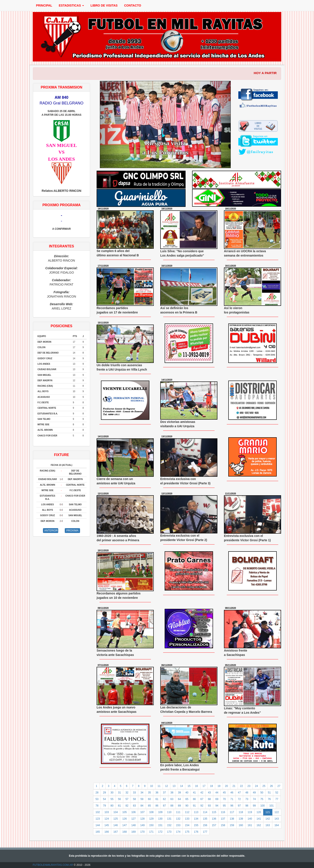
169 (133, 832)
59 (142, 799)
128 (142, 819)
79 (104, 806)
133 (187, 819)
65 (187, 799)
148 (133, 825)
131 (169, 819)
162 (259, 825)
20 (226, 786)
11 (159, 786)
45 (224, 793)
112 (187, 812)
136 (214, 819)
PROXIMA (72, 531)
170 (142, 832)
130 (160, 819)
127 (133, 819)
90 (187, 806)
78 (97, 806)
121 (268, 812)
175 (187, 832)
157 (214, 825)
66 (194, 799)
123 (98, 819)
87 (164, 806)
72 (239, 799)
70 (224, 799)
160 (241, 825)
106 (133, 812)
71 (232, 799)
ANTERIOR (51, 531)
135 (205, 819)
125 (116, 819)
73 (247, 799)
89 (179, 806)
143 (277, 819)
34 (142, 793)
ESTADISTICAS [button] (71, 5)
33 (134, 793)
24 (256, 786)
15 (189, 786)
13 (174, 786)
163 (268, 825)
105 (125, 812)
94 (217, 806)
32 (127, 793)
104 (116, 812)
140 (250, 819)
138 (232, 819)
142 (268, 819)
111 (178, 812)
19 (219, 786)
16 (196, 786)
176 (196, 832)
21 (234, 786)
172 (160, 832)
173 (169, 832)
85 (149, 806)
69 (217, 799)
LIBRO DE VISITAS (104, 5)
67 (202, 799)
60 (149, 799)
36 (157, 793)
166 (107, 832)
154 (187, 825)
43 (209, 793)
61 (157, 799)
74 (254, 799)
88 (172, 806)
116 (223, 812)
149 (142, 825)
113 (196, 812)
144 (98, 825)
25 (264, 786)
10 (151, 786)
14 (182, 786)
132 (178, 819)
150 (151, 825)
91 (194, 806)
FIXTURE (61, 455)
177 (205, 832)
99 (254, 806)
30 (112, 793)
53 (97, 799)
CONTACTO (133, 5)
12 (166, 786)
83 (134, 806)
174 (178, 832)
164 (277, 825)
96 (232, 806)
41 (194, 793)
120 (259, 812)
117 (232, 812)
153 (178, 825)
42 (202, 793)
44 (217, 793)
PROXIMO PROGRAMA (61, 205)
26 (271, 786)
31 (119, 793)
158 (223, 825)
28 (97, 793)
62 (164, 799)
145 (107, 825)
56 (119, 799)
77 (277, 799)
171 (151, 832)
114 (205, 812)
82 (127, 806)
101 (271, 806)
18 (211, 786)
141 (259, 819)
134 (196, 819)
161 (250, 825)
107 (142, 812)
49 (254, 793)
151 (160, 825)
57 (127, 799)
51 (269, 793)
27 (279, 786)
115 (214, 812)
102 (98, 812)
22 (241, 786)
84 (142, 806)
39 (179, 793)
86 (157, 806)
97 (239, 806)
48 (247, 793)
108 (151, 812)
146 (116, 825)
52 (277, 793)
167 (116, 832)
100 (263, 806)
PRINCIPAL (44, 5)
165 (98, 832)
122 (277, 812)
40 (187, 793)
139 (241, 819)
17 (204, 786)
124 (107, 819)
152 (169, 825)
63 (172, 799)
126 (125, 819)
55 (112, 799)
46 (232, 793)
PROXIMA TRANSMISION (62, 87)
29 (104, 793)
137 (223, 819)
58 (134, 799)
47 (239, 793)
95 (224, 806)
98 (247, 806)
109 (160, 812)
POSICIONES (61, 326)
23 (249, 786)
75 (262, 799)
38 (172, 793)
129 (151, 819)
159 (232, 825)
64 (179, 799)
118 (241, 812)
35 (149, 793)
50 (262, 793)
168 (125, 832)
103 (107, 812)
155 (196, 825)
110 (169, 812)
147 (125, 825)
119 (250, 812)
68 (209, 799)
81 (119, 806)
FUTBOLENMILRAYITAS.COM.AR (53, 865)
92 (202, 806)
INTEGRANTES (62, 246)
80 (112, 806)
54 (104, 799)
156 (205, 825)
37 (164, 793)
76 (269, 799)
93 (209, 806)
